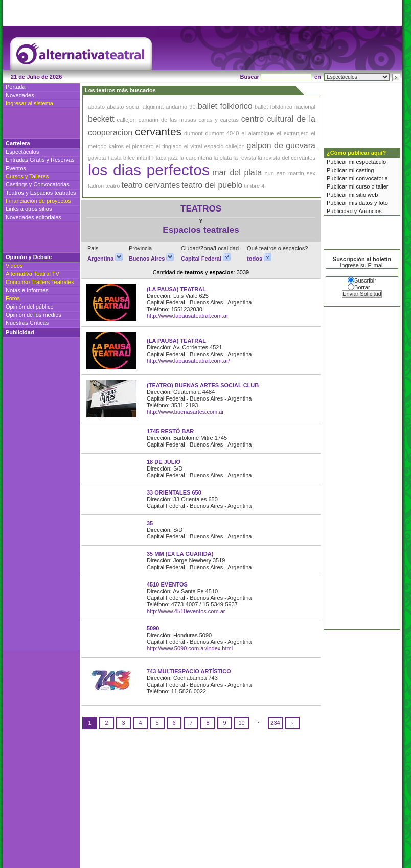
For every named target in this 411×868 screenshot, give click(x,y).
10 (241, 723)
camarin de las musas (167, 120)
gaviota (97, 158)
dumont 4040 (222, 133)
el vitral (193, 146)
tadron (96, 186)
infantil (145, 158)
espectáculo (371, 162)
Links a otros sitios (29, 209)
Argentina (105, 259)
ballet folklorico (225, 106)
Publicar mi (341, 162)
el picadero (140, 146)
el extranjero (292, 133)
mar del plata (237, 172)
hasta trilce (121, 158)
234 (275, 723)
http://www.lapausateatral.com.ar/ (188, 361)
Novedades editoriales (33, 217)
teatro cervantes (151, 185)
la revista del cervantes (287, 158)
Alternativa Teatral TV (32, 274)
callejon (127, 120)
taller (382, 186)
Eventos (16, 168)
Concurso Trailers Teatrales (40, 282)
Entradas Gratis (25, 160)
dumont (193, 133)
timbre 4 (255, 186)
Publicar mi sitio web (352, 195)
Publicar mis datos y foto (357, 203)
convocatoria (372, 178)
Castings (17, 184)
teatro (112, 186)
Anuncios (370, 211)
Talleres (39, 176)
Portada (16, 87)
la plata (223, 158)
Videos (14, 266)
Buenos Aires (152, 259)
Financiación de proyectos (38, 201)
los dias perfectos (149, 170)
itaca (160, 158)
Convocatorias (51, 184)
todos (259, 259)
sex (311, 173)
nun (269, 173)
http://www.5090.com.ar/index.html (190, 648)
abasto (96, 107)
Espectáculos (22, 152)
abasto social (123, 107)
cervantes (158, 132)
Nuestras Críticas (27, 323)
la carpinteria (196, 158)
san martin (290, 173)
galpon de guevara (281, 145)
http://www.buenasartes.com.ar (185, 412)
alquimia (153, 107)
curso (363, 186)
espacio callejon (224, 146)
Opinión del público (30, 307)
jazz (173, 158)
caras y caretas (218, 120)
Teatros (15, 193)
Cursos (15, 176)
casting (365, 170)
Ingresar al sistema (29, 103)
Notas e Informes (27, 290)
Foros (13, 298)
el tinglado (169, 146)
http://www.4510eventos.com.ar (186, 611)
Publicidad (340, 211)
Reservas (62, 160)
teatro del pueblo (212, 185)
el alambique (258, 133)
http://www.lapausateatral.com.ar (188, 316)
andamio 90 (181, 107)
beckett (101, 119)
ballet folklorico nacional (285, 107)
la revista (245, 158)
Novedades (20, 95)
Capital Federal (206, 259)
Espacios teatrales (53, 193)
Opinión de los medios (33, 315)
